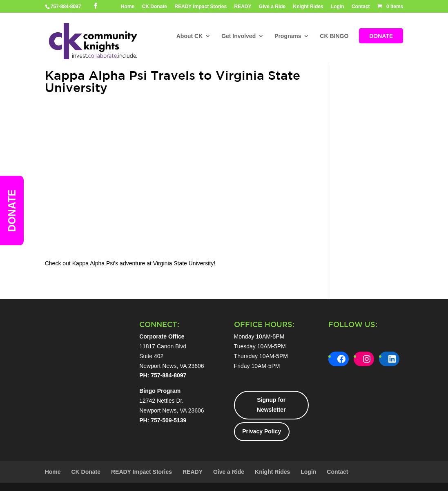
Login (338, 7)
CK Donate (155, 7)
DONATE (381, 37)
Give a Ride (272, 7)
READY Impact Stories (201, 7)
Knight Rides (308, 7)
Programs (288, 37)
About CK (190, 37)
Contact (361, 7)
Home (128, 7)
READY (243, 7)
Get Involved (238, 37)
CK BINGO (334, 37)
